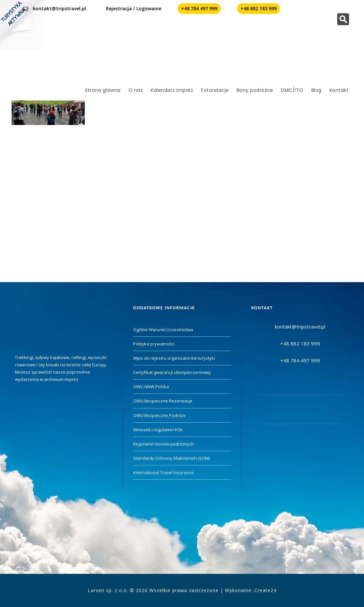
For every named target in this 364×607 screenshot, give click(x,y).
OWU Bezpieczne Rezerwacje (163, 401)
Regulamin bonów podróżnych (164, 444)
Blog (316, 90)
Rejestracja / (120, 8)
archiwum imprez (61, 379)
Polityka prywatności (154, 344)
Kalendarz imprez (172, 90)
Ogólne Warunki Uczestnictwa (163, 330)
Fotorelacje (215, 90)
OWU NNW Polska (151, 387)
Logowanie (149, 8)
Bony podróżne (255, 90)
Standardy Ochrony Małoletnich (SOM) (171, 458)
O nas (136, 90)
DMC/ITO (292, 90)
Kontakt (339, 90)
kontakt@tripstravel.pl (59, 8)
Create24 (265, 590)
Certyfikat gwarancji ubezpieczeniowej (172, 372)
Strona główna (103, 90)
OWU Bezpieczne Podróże (159, 415)
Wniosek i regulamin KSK (158, 430)
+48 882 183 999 (259, 8)
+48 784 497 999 (199, 8)
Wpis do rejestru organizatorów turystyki (174, 358)
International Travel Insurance (163, 472)
